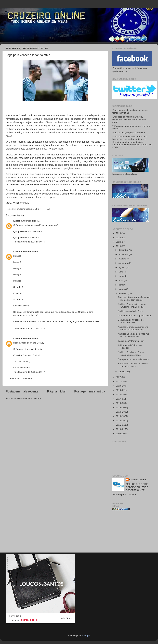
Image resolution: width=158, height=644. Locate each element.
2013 (119, 416)
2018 (119, 395)
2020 (119, 386)
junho (122, 276)
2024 (119, 242)
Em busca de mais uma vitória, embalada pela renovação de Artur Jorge (129, 119)
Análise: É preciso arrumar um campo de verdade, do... (133, 328)
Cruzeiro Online (138, 480)
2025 (119, 238)
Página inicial (56, 391)
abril (121, 285)
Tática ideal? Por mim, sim (131, 341)
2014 (119, 412)
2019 (119, 390)
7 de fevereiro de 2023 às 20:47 (29, 372)
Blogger (86, 636)
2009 (119, 434)
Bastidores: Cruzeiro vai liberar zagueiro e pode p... (133, 365)
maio (121, 280)
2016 (119, 403)
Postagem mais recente (22, 391)
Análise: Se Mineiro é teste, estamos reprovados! (132, 353)
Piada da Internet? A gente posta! (134, 316)
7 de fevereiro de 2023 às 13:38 (29, 329)
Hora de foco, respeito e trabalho (129, 133)
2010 (119, 429)
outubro (123, 259)
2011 (119, 425)
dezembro (124, 250)
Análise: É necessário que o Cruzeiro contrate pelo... (132, 306)
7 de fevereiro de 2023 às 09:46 (29, 242)
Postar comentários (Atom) (28, 398)
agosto (122, 267)
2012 (119, 421)
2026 (119, 233)
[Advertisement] (132, 533)
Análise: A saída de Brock (131, 311)
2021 (119, 382)
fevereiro (123, 293)
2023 (119, 246)
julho (121, 272)
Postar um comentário (21, 378)
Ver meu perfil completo (124, 494)
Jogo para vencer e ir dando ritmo (135, 359)
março (122, 289)
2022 (119, 377)
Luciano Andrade (22, 221)
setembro (123, 263)
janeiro (122, 372)
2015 (119, 408)
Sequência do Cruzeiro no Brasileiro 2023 (131, 321)
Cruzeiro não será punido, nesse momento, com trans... (134, 298)
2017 (119, 399)
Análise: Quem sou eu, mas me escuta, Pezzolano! (133, 335)
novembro (124, 254)
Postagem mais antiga (90, 391)
